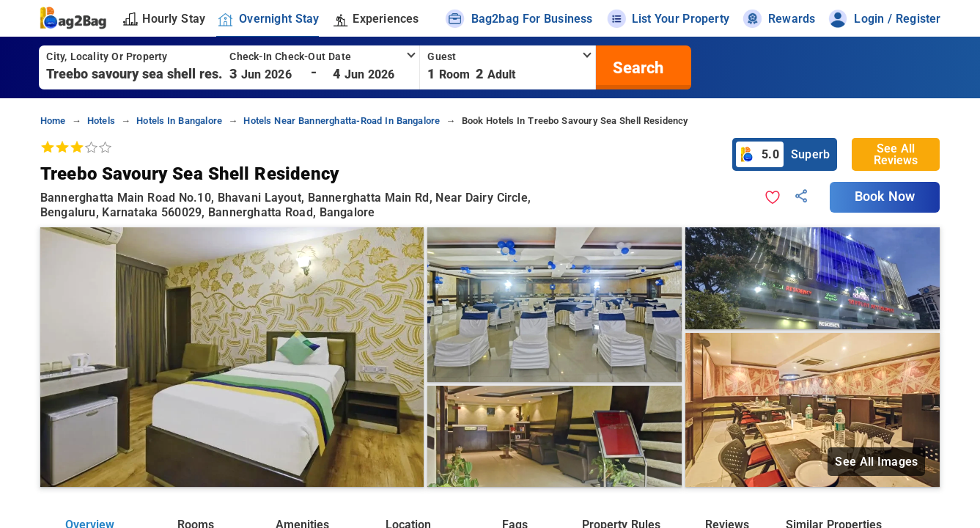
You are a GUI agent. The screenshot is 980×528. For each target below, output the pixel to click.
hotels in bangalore (179, 121)
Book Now (885, 197)
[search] (636, 67)
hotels (101, 121)
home (53, 121)
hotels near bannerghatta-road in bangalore (342, 121)
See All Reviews (896, 154)
